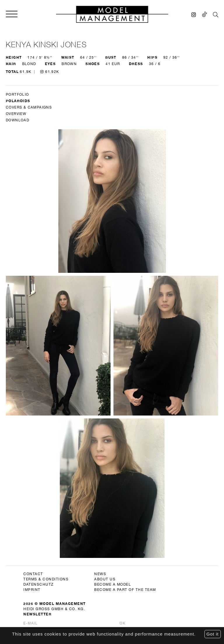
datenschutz (38, 584)
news (100, 574)
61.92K (50, 72)
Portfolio (17, 95)
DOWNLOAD (17, 120)
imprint (32, 590)
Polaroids (18, 101)
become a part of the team (125, 590)
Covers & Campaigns (29, 107)
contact (33, 574)
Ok (123, 623)
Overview (16, 114)
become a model (113, 584)
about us (105, 579)
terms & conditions (46, 579)
